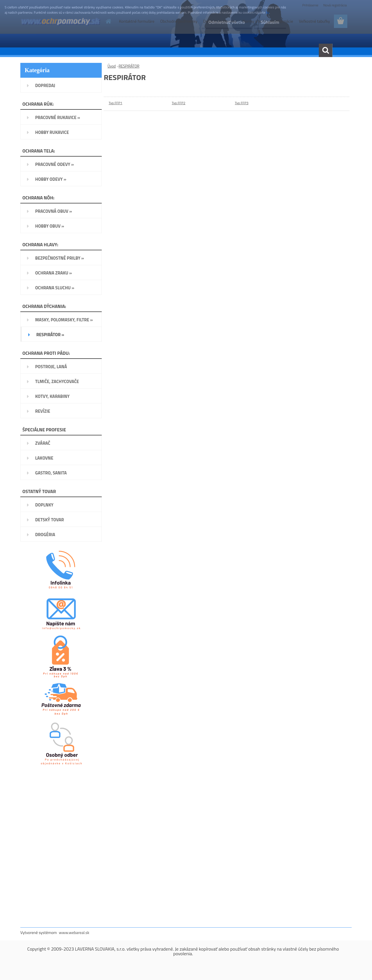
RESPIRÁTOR (129, 66)
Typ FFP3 (242, 103)
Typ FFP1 (116, 103)
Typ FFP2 (179, 103)
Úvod (112, 66)
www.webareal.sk (74, 932)
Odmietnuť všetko (225, 22)
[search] (325, 50)
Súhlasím (269, 22)
